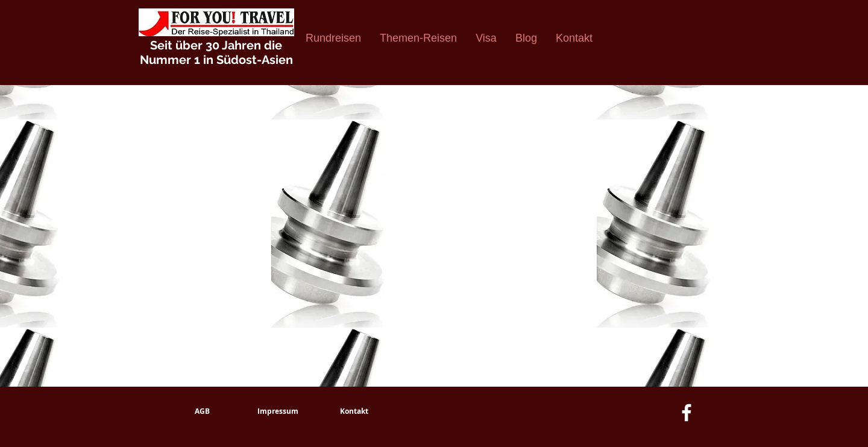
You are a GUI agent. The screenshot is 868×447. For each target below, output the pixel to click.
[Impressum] (278, 411)
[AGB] (202, 411)
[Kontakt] (354, 411)
